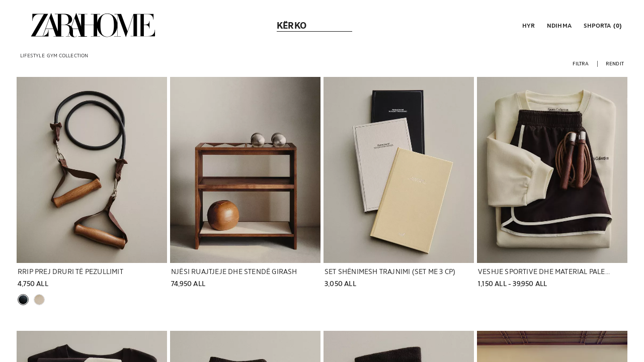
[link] (93, 25)
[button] (528, 25)
